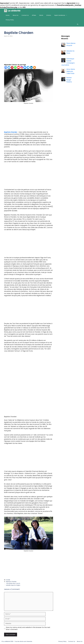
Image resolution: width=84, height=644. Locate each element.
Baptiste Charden (11, 132)
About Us (16, 15)
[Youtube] (18, 67)
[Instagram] (22, 67)
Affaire (34, 15)
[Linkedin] (31, 67)
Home (8, 15)
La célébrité (14, 11)
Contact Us (25, 15)
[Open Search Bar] (78, 24)
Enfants (49, 15)
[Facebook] (6, 67)
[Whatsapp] (15, 67)
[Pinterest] (12, 67)
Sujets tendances (62, 15)
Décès (41, 15)
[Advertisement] (29, 51)
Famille (8, 580)
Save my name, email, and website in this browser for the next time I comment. (28, 628)
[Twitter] (9, 67)
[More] (34, 67)
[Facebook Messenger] (25, 67)
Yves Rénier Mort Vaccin (13, 583)
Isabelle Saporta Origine (13, 585)
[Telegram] (28, 67)
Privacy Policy (10, 20)
